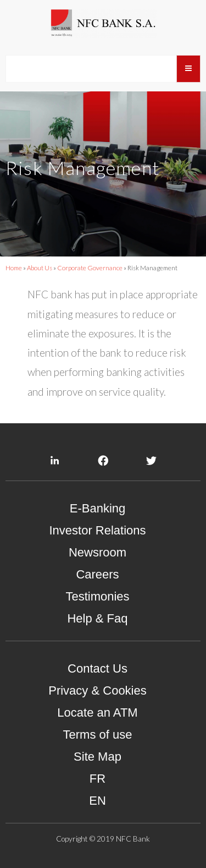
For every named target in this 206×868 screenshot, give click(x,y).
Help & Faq (97, 618)
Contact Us (98, 668)
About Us (40, 268)
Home (14, 268)
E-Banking (98, 508)
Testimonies (97, 596)
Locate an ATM (97, 713)
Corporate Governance (90, 268)
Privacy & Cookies (98, 690)
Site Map (98, 757)
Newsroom (98, 552)
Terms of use (98, 735)
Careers (97, 574)
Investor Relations (97, 530)
